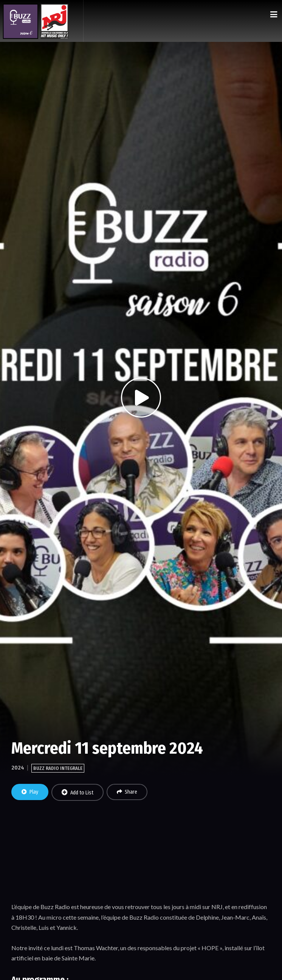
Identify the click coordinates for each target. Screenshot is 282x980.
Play (30, 792)
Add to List (77, 793)
